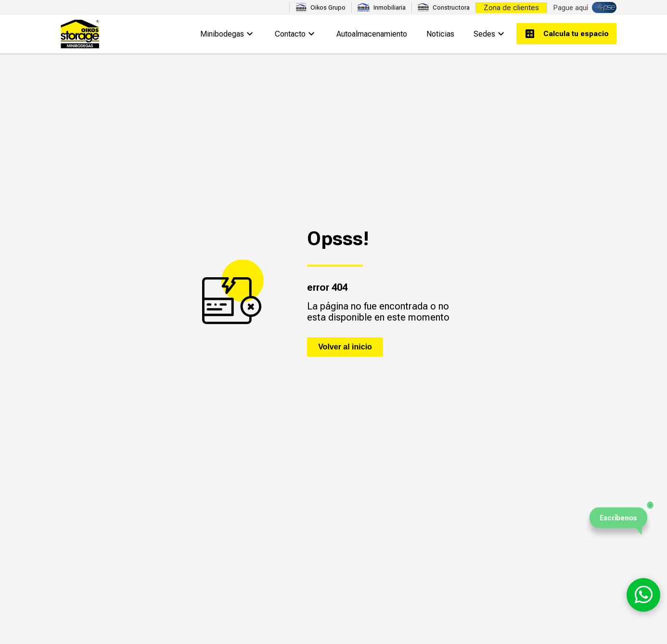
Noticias (440, 34)
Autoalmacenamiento (372, 34)
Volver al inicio (345, 347)
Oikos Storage (79, 34)
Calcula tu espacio (566, 34)
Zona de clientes (511, 8)
